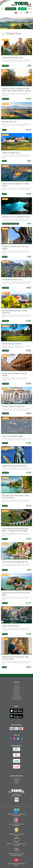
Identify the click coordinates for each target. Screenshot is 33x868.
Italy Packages (11, 9)
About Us (17, 685)
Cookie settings (16, 697)
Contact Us (17, 691)
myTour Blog (17, 687)
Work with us (17, 689)
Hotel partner (16, 779)
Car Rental (22, 9)
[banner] (21, 4)
